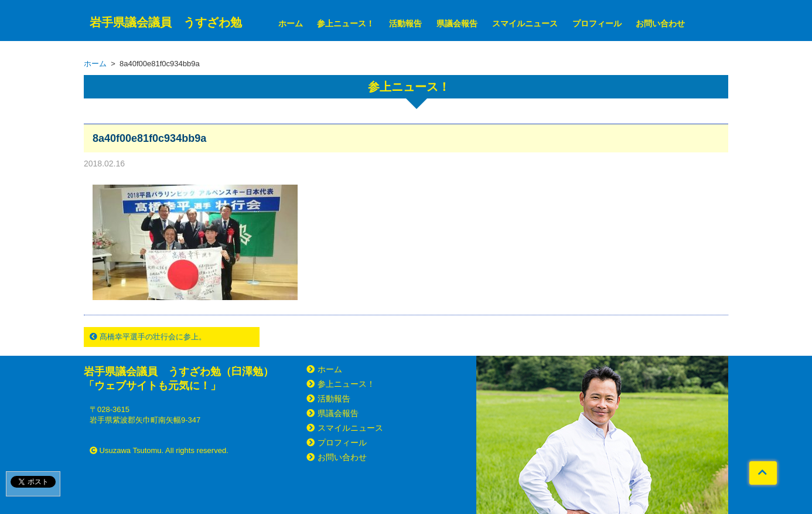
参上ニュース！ (346, 23)
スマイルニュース (525, 23)
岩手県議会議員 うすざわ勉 (166, 22)
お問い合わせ (660, 23)
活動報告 (405, 23)
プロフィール (597, 23)
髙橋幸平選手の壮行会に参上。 (148, 337)
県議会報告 (457, 23)
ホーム (291, 23)
